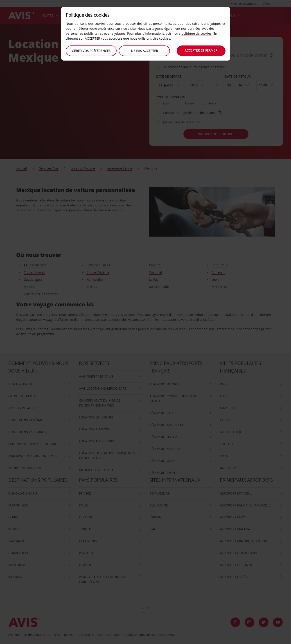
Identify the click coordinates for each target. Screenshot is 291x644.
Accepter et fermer (201, 50)
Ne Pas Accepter (144, 51)
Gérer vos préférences (91, 51)
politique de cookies (196, 33)
